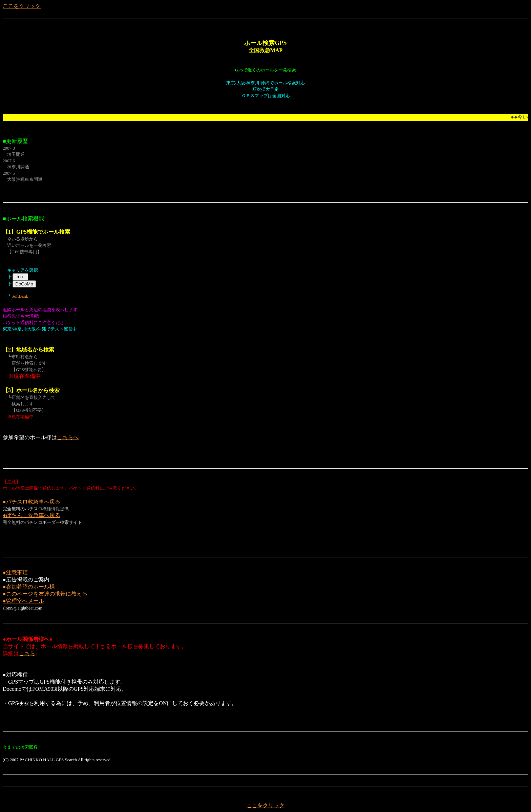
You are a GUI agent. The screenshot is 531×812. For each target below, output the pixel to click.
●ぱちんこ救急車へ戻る (31, 515)
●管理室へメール (23, 601)
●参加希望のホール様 (29, 587)
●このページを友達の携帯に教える (45, 594)
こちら (27, 653)
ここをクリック (22, 6)
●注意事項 (15, 572)
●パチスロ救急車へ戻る (31, 502)
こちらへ (68, 437)
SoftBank (20, 296)
